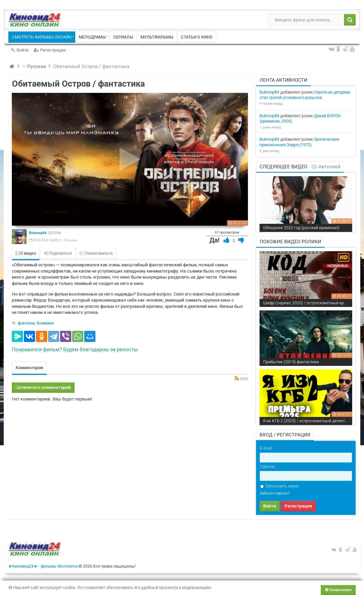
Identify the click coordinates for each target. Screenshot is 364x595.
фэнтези (26, 323)
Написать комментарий (46, 388)
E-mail (266, 448)
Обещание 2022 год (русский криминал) (301, 228)
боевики (45, 323)
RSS (244, 379)
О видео (26, 253)
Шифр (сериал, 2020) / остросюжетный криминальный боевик (308, 303)
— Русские (69, 240)
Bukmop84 (38, 233)
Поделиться (58, 253)
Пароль (267, 467)
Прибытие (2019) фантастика (291, 362)
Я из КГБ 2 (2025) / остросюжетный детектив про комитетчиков (308, 421)
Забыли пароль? (275, 493)
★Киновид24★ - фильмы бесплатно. (44, 567)
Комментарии (29, 368)
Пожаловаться (96, 253)
